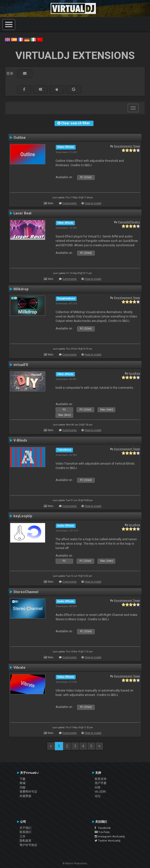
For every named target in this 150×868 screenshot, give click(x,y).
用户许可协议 (28, 845)
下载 (23, 779)
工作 (23, 836)
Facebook (103, 828)
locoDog (134, 373)
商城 (23, 783)
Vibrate (19, 668)
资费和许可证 (28, 792)
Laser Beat (23, 213)
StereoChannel (26, 592)
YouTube (102, 832)
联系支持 (101, 779)
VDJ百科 (100, 792)
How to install (93, 203)
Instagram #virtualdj (110, 836)
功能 (23, 787)
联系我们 (25, 832)
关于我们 (25, 828)
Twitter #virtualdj (108, 841)
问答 (98, 787)
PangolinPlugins (129, 222)
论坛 (98, 796)
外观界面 (25, 796)
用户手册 (101, 783)
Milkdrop (21, 289)
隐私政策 (25, 841)
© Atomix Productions (75, 863)
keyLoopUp (23, 516)
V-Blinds (20, 440)
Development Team (127, 146)
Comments (69, 203)
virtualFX (21, 365)
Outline (20, 138)
